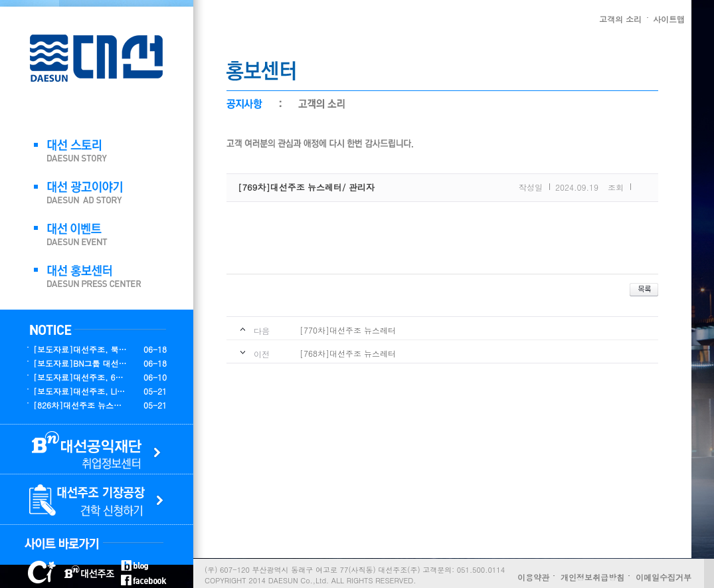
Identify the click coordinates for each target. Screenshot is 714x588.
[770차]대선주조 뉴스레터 (348, 330)
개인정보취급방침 (592, 577)
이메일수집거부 (664, 577)
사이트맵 (669, 19)
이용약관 (533, 577)
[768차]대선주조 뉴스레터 (348, 353)
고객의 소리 (620, 19)
